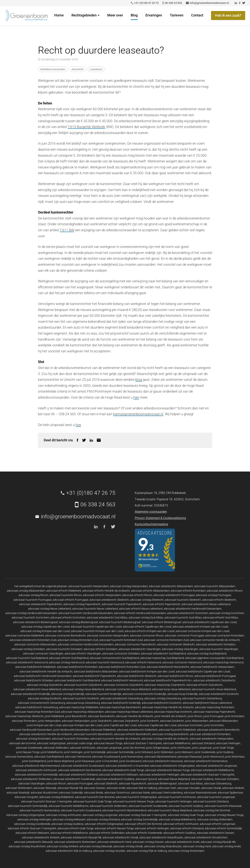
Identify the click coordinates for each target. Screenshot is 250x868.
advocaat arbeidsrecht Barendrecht (218, 730)
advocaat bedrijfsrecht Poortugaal (215, 676)
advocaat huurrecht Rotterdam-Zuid (121, 640)
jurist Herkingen (73, 752)
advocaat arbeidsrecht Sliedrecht (109, 600)
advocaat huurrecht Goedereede (148, 806)
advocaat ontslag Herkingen (34, 819)
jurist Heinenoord (213, 757)
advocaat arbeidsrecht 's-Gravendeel (127, 766)
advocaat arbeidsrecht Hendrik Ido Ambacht (46, 734)
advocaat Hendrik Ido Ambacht (135, 716)
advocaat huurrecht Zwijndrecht (83, 685)
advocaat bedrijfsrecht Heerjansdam (212, 667)
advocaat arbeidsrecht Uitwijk (120, 837)
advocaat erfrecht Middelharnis (69, 833)
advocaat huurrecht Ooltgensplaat (136, 797)
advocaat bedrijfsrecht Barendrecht (168, 667)
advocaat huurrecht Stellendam (109, 806)
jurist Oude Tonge (223, 748)
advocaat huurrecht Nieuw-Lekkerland (95, 609)
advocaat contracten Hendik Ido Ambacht (215, 640)
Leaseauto (96, 69)
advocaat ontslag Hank (197, 846)
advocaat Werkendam (19, 788)
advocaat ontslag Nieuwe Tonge (224, 815)
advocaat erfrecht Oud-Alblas (220, 618)
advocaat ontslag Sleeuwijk (96, 846)
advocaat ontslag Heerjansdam (129, 586)
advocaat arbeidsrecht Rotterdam (210, 734)
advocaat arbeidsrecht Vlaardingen (140, 649)
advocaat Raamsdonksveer (200, 793)
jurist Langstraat (202, 748)
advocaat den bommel (22, 743)
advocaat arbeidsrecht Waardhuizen (161, 837)
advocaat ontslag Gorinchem (227, 613)
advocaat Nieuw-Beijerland (174, 779)
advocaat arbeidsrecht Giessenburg (122, 698)
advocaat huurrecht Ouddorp (186, 806)
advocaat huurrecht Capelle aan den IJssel (96, 627)
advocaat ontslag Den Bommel (212, 810)
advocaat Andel (116, 788)
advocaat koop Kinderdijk (183, 694)
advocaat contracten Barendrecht (65, 636)
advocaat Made (140, 793)
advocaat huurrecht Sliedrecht (183, 600)
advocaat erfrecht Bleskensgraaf (162, 622)
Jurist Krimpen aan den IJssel (44, 725)
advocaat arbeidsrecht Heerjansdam (211, 739)
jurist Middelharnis (52, 752)
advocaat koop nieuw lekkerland (171, 689)
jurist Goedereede (205, 752)
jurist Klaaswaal (85, 761)
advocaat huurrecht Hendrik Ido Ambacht (115, 739)
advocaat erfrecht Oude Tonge (75, 828)
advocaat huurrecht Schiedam (64, 649)
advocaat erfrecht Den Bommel (143, 824)
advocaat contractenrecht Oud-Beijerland (114, 658)
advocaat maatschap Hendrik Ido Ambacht (168, 707)
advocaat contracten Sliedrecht (176, 644)
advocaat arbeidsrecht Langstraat (216, 766)
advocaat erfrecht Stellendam (107, 833)
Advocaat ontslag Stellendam (215, 819)
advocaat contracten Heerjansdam (108, 636)
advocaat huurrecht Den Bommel (95, 797)
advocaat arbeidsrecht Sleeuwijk (34, 842)
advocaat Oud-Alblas (190, 783)
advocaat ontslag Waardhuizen (163, 846)
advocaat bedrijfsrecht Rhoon (175, 676)
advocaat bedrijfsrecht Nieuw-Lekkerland (207, 703)
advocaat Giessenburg (218, 783)
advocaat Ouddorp (202, 779)
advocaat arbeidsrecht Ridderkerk (137, 730)
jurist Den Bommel (134, 748)
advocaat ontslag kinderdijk (68, 694)
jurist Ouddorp (225, 752)
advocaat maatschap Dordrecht (173, 712)
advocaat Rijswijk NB (70, 788)
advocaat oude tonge (80, 743)
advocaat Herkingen (228, 743)
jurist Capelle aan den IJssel (120, 725)
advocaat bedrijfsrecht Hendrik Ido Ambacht (46, 672)
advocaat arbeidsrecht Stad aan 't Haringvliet (207, 775)
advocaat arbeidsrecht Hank (114, 842)
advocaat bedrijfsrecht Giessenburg (37, 707)
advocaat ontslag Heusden (109, 851)
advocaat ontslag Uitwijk (128, 846)
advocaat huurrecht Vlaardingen (219, 649)
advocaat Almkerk (233, 788)
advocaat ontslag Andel (226, 846)
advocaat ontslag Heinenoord (67, 662)
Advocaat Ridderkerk (103, 730)
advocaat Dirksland (203, 743)
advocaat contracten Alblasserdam (35, 644)
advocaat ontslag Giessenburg (163, 698)
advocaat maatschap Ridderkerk (79, 707)
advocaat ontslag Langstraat (100, 815)
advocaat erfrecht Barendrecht (132, 734)
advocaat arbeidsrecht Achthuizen (36, 770)
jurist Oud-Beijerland (34, 761)
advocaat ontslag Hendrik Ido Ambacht (165, 739)
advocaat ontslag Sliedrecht (147, 600)
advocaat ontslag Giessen (148, 842)
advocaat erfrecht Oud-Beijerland (69, 658)
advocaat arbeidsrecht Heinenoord (27, 662)
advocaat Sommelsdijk (120, 752)
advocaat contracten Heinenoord (182, 662)
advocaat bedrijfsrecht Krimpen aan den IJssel (147, 672)
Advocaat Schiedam (227, 779)
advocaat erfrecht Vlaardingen (83, 654)
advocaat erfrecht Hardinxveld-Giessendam (140, 613)
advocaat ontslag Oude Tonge (186, 815)
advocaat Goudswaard (106, 757)
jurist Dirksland (144, 752)
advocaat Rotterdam (24, 721)
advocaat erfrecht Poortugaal (70, 600)
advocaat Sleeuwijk (45, 788)
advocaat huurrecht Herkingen (173, 801)
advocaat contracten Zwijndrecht (124, 685)
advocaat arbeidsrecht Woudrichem (206, 837)
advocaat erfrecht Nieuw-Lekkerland (141, 609)
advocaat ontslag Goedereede (32, 824)
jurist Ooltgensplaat (158, 748)
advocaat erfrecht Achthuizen (181, 824)
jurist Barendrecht (76, 716)
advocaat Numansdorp (19, 757)
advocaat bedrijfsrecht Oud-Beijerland (77, 680)
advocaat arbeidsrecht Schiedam (216, 644)
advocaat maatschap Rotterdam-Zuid (37, 712)
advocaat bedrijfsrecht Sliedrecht (137, 676)
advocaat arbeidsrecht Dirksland (78, 775)
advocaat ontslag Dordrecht (45, 698)
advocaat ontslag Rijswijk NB (218, 842)
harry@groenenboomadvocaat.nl (138, 414)
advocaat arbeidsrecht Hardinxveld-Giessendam (192, 609)
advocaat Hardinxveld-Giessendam (31, 730)
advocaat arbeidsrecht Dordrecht (219, 694)
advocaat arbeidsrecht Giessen (216, 833)
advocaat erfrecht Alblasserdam (150, 591)
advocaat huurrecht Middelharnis (69, 806)
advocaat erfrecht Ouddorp (180, 833)
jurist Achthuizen (181, 748)
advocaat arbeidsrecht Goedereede (74, 779)
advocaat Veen (167, 788)
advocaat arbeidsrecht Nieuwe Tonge (167, 770)
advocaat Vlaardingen (32, 783)
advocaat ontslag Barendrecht (170, 734)
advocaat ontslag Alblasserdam (26, 591)
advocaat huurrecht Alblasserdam (215, 586)
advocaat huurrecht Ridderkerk (177, 730)
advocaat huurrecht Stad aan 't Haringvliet (46, 801)
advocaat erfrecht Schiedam (100, 649)
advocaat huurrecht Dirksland (211, 801)
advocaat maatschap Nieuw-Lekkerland (129, 712)
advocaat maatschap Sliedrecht (24, 716)
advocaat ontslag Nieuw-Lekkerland (50, 609)
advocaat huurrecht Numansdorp (40, 810)
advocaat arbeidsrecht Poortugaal (174, 595)
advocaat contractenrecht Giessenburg (42, 703)
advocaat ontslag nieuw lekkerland (83, 689)
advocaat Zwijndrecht (126, 721)
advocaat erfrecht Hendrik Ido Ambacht (106, 591)
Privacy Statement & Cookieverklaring (160, 518)
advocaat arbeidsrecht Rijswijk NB (81, 837)
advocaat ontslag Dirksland (103, 819)
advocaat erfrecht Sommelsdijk (223, 828)
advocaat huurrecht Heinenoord (105, 662)
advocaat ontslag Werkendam (186, 851)
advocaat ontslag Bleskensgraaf (79, 622)
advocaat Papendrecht (133, 783)
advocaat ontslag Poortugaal (213, 595)
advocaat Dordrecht (172, 721)
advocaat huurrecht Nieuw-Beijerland (170, 810)
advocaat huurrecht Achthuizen (177, 797)
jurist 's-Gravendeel (107, 761)
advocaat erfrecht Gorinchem (68, 618)
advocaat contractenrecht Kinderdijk (144, 694)
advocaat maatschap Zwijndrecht (165, 685)
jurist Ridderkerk (54, 716)
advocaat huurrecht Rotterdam (71, 739)
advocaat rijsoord (146, 779)
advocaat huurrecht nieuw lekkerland (214, 689)
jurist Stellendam (164, 752)
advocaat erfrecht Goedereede (144, 833)
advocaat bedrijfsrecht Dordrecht (162, 703)
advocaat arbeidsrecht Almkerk (41, 837)
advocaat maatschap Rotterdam (214, 707)
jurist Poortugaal (213, 716)
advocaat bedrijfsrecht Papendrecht (94, 676)
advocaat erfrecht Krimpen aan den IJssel (149, 631)
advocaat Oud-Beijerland (49, 757)
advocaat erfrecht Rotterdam (188, 591)
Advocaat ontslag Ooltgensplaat (26, 815)
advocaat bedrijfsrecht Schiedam (34, 680)
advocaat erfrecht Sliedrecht (219, 600)
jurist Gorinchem (214, 725)
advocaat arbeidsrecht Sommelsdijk (36, 775)
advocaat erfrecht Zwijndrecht (204, 685)
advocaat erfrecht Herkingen (152, 828)
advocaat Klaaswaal (190, 757)
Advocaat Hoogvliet (26, 797)
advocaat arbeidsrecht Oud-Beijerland (164, 654)
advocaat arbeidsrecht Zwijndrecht (214, 680)
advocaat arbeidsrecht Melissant (119, 775)
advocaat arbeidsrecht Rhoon (225, 591)
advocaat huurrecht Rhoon (66, 595)
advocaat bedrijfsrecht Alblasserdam (96, 672)
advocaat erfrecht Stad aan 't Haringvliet (32, 828)
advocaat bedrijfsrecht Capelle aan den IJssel (203, 672)
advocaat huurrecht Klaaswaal (223, 806)
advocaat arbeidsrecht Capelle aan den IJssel (210, 622)
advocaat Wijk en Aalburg (142, 788)
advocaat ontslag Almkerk (63, 846)
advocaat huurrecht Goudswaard (81, 810)
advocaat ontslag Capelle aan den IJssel (45, 627)
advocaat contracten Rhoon (147, 636)
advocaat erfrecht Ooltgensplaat (104, 824)
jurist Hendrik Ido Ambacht (171, 716)
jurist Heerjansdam (49, 721)
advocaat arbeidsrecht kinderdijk (30, 694)
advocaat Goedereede (29, 748)
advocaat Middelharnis (177, 743)
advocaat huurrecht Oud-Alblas (183, 618)
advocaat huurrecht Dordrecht (81, 698)
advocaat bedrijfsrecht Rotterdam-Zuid (122, 667)
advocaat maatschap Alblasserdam (82, 712)
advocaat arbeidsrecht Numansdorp (206, 761)
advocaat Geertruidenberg (167, 793)
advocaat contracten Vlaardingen (43, 654)
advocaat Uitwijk (211, 788)
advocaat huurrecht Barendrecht (93, 734)
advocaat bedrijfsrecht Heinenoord (122, 680)
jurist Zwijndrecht (101, 721)
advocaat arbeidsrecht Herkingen (159, 775)
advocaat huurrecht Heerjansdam (89, 586)
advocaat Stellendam (56, 748)
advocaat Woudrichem (44, 793)
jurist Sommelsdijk (95, 752)
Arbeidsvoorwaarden (53, 69)
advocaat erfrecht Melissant (32, 833)
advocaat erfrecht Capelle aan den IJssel (147, 627)
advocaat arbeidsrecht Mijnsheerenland (36, 766)
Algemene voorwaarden (151, 512)
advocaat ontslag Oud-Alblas (146, 618)
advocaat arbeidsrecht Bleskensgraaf (35, 622)
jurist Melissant (184, 752)
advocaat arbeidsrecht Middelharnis (212, 770)
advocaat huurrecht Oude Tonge (92, 801)
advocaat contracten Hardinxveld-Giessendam (86, 644)
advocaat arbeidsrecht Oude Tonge (123, 770)
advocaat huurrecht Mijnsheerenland (124, 810)
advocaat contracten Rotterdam (225, 636)
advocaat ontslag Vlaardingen (180, 649)
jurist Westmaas (235, 757)
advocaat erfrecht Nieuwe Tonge (114, 828)
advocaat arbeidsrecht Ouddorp (115, 779)
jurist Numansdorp (132, 757)
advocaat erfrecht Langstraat (218, 824)
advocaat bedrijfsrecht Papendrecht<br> (168, 680)
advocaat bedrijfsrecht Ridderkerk (36, 667)
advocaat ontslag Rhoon (33, 595)
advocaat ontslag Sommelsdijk (139, 819)
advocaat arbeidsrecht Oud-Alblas (107, 618)
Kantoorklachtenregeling (151, 524)
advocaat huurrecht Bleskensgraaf (120, 622)
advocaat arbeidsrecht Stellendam (31, 779)
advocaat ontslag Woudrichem (27, 846)
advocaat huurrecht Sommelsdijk (28, 806)
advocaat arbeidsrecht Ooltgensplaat (173, 766)
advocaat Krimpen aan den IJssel (82, 725)
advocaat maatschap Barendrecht (120, 707)
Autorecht (77, 69)
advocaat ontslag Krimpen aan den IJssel (45, 631)
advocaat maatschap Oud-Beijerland (162, 658)
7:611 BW (67, 230)
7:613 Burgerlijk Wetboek (86, 127)
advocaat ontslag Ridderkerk (57, 797)
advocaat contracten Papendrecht (135, 644)
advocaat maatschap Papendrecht (214, 712)
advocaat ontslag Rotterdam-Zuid (78, 640)
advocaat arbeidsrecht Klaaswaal (163, 761)
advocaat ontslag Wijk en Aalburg (147, 851)
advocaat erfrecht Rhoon (137, 595)
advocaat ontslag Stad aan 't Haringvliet (143, 815)
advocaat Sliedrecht (106, 783)
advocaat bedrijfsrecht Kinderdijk (121, 703)
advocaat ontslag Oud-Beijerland (207, 654)
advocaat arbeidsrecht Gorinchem (188, 613)
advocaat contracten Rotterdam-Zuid (166, 640)
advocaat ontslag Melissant (69, 819)
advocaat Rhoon (56, 783)
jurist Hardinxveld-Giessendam (71, 730)
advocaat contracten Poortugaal (184, 636)
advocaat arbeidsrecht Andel (182, 842)
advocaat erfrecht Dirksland (187, 828)
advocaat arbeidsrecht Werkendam (75, 842)
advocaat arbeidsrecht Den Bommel (79, 770)
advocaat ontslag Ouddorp (67, 824)
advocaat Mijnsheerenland (160, 757)
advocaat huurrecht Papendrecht (122, 604)
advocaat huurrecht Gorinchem (30, 618)
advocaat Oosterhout (117, 793)
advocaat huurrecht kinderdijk (103, 694)
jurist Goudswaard (130, 761)
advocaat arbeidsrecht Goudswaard (83, 766)
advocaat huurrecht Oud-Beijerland (27, 658)
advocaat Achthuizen (83, 748)
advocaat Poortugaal (80, 783)
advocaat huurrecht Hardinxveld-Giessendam (85, 613)
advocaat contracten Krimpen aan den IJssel (202, 631)
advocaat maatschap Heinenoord (223, 662)
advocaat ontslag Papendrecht (82, 604)
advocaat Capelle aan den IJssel (157, 725)
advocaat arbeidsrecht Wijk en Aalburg (69, 851)
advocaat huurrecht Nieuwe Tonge (133, 801)
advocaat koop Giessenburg (83, 703)
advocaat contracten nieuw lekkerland (128, 689)
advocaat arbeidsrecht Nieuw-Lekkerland (206, 604)
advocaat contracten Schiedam (121, 654)
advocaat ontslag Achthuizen (64, 815)
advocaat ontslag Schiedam (28, 649)
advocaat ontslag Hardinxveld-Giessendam (31, 613)
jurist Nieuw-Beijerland (61, 761)
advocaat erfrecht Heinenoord (143, 662)
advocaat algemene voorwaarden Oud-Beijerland (214, 658)
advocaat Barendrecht (101, 716)
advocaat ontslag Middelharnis (177, 819)
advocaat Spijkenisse (230, 793)
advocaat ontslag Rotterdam (33, 739)
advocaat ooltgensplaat (51, 743)
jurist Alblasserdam (197, 721)
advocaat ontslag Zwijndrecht (45, 685)
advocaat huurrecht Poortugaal (33, 600)
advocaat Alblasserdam (224, 721)
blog (139, 380)
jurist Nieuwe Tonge (28, 752)
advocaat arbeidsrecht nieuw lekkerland (37, 689)
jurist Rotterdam (234, 716)
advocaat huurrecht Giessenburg (202, 698)
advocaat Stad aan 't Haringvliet (143, 743)
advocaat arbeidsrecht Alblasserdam (171, 586)
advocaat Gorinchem (190, 725)
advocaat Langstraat (109, 748)
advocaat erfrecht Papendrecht (162, 604)
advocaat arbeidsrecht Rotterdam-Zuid (33, 640)
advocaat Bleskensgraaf (162, 783)
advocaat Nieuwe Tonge (108, 743)
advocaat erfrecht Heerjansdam (102, 595)
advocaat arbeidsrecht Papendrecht (41, 604)
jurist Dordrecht (149, 721)
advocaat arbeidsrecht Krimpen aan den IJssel (200, 627)
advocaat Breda (94, 793)
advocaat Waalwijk (18, 793)
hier (136, 397)
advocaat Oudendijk (71, 793)
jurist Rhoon (195, 716)
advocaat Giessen (95, 788)
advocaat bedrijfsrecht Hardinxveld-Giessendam (43, 676)
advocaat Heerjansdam (76, 721)
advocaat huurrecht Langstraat (216, 797)
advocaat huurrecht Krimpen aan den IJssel (97, 631)
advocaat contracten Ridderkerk (25, 636)
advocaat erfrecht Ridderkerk (64, 591)
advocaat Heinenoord (78, 757)
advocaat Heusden (189, 788)
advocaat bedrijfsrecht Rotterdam (77, 667)
